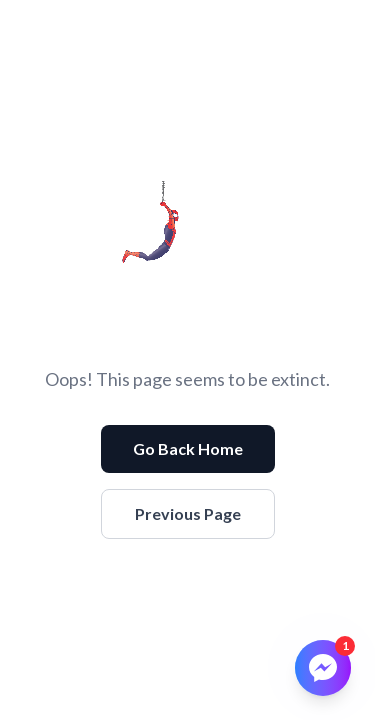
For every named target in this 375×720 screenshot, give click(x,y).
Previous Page (188, 513)
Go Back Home (188, 448)
